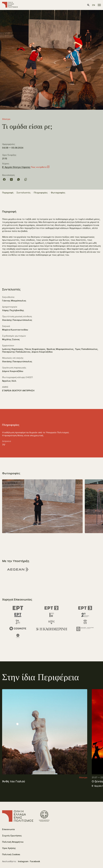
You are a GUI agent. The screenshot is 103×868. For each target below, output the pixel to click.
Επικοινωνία (8, 829)
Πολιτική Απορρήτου (13, 842)
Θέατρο (6, 119)
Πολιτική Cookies (11, 854)
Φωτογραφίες (58, 193)
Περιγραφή (8, 193)
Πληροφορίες (41, 193)
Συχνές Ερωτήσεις (12, 836)
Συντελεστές (24, 193)
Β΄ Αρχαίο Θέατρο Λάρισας (16, 167)
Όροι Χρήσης (9, 848)
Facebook (35, 861)
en (93, 5)
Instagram (23, 861)
